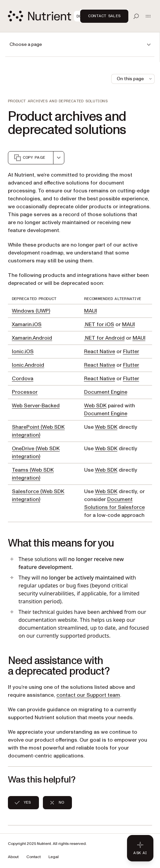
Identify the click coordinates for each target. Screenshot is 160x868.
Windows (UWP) (31, 311)
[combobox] (59, 158)
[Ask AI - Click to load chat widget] (140, 848)
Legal (54, 857)
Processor (25, 392)
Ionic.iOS (23, 351)
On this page (135, 79)
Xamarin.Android (32, 338)
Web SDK (95, 406)
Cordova (23, 379)
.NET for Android (104, 338)
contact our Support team (88, 695)
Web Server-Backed (36, 406)
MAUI (91, 311)
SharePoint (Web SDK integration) (38, 431)
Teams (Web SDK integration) (33, 474)
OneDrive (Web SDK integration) (36, 452)
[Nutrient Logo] (49, 16)
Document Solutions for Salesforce (114, 503)
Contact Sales (104, 16)
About (13, 857)
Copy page (29, 158)
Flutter (131, 351)
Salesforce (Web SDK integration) (38, 495)
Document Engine (106, 392)
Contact (33, 857)
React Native (100, 351)
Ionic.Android (28, 365)
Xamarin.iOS (27, 324)
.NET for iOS (99, 324)
